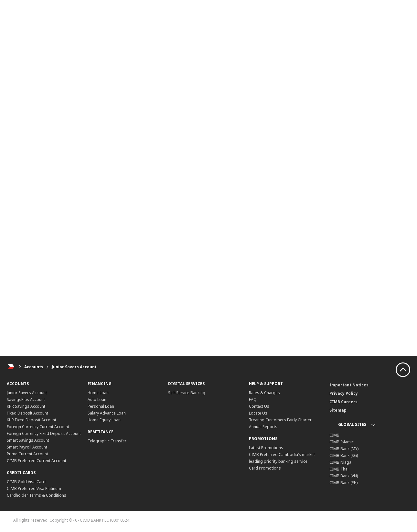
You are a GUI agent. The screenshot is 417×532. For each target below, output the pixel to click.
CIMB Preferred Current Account (37, 461)
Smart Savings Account (28, 440)
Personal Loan (101, 406)
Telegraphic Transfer (107, 441)
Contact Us (259, 406)
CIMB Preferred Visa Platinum (34, 488)
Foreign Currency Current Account (38, 427)
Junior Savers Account (74, 367)
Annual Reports (263, 427)
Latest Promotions (266, 448)
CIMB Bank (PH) (343, 483)
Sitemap (338, 410)
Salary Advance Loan (107, 413)
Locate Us (258, 413)
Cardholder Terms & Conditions (37, 495)
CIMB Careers (343, 402)
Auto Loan (97, 399)
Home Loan (98, 393)
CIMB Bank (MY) (344, 449)
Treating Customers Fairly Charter (280, 420)
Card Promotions (265, 468)
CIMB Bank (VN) (344, 476)
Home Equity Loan (104, 420)
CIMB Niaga (340, 462)
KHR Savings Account (26, 406)
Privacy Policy (344, 393)
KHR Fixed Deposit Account (32, 420)
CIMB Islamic (342, 442)
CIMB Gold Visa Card (26, 482)
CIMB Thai (339, 469)
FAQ (253, 399)
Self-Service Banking (187, 393)
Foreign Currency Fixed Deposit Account (44, 433)
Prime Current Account (27, 454)
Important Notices (349, 385)
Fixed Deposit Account (27, 413)
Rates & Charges (264, 393)
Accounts (34, 367)
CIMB (334, 435)
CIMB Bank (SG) (344, 455)
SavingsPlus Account (26, 399)
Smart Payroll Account (27, 447)
